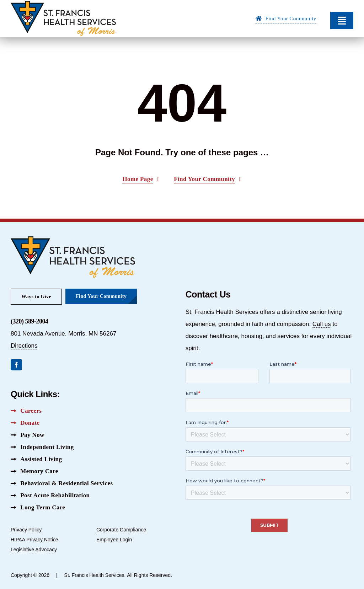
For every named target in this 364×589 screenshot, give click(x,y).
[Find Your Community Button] (286, 19)
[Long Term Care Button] (38, 508)
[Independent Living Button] (42, 447)
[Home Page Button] (141, 180)
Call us (322, 324)
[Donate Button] (25, 423)
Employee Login (114, 540)
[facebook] (16, 365)
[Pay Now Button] (28, 435)
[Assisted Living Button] (36, 459)
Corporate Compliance (121, 530)
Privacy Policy (26, 530)
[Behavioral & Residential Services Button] (62, 483)
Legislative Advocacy (34, 550)
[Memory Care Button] (34, 471)
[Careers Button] (26, 411)
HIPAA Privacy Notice (34, 540)
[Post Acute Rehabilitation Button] (50, 496)
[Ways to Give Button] (36, 297)
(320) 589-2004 (29, 321)
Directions (24, 346)
